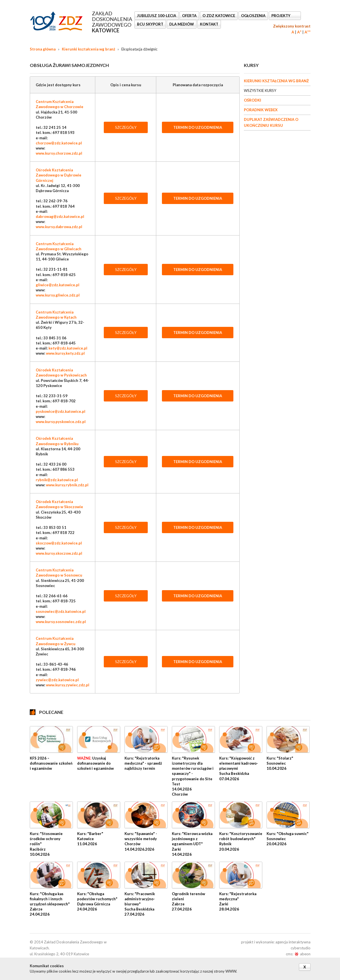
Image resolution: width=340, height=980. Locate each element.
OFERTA (189, 16)
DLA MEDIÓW (182, 24)
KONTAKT (209, 24)
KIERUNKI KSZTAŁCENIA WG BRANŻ (276, 81)
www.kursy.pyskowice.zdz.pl (61, 422)
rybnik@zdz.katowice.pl (57, 480)
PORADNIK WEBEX (261, 110)
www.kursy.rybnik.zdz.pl (67, 485)
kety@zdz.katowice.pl (68, 348)
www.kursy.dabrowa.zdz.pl (59, 227)
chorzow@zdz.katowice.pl (59, 143)
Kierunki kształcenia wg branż (88, 49)
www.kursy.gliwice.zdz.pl (58, 295)
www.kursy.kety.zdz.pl (65, 353)
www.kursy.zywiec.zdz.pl (68, 685)
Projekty (281, 16)
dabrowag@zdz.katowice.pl (60, 216)
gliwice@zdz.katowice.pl (58, 285)
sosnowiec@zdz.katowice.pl (61, 611)
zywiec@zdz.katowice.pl (57, 680)
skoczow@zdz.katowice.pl (59, 543)
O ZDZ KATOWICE (219, 16)
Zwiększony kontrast (292, 26)
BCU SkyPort (150, 24)
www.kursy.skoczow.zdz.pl (59, 553)
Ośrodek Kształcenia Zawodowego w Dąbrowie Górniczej (59, 175)
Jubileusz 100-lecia (157, 16)
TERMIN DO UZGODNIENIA (198, 127)
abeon (302, 954)
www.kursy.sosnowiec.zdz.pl (61, 622)
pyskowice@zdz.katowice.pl (61, 411)
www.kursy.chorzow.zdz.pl (59, 153)
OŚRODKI (253, 100)
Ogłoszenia (253, 16)
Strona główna (43, 49)
